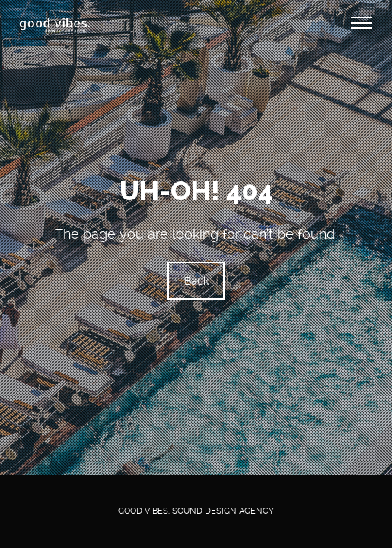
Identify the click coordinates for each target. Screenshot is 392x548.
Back (196, 281)
